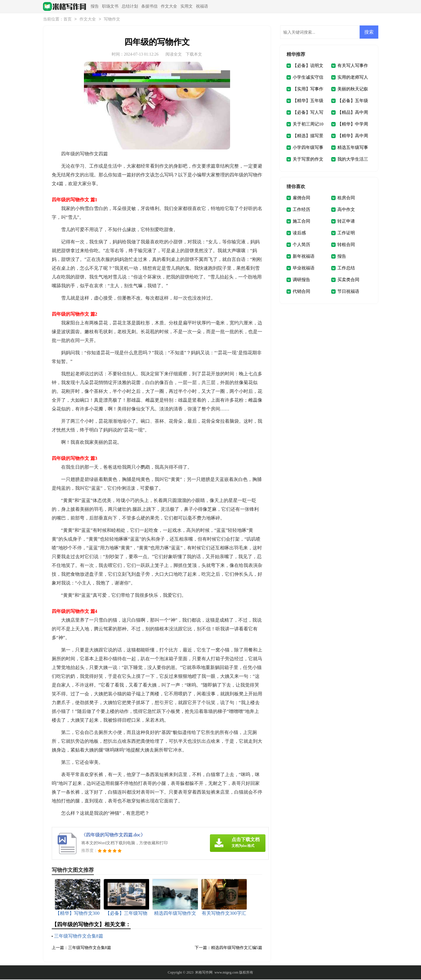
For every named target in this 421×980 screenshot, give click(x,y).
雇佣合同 (301, 198)
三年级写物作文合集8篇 (79, 937)
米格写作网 (204, 973)
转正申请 (346, 222)
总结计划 (130, 6)
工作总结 (346, 269)
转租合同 (346, 245)
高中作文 (346, 210)
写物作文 (112, 20)
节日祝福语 (348, 292)
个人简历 (301, 245)
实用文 (187, 6)
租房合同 (346, 198)
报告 (95, 6)
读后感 (299, 233)
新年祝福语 (304, 257)
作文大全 (169, 6)
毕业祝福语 (304, 269)
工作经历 (301, 210)
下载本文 (194, 55)
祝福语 (202, 6)
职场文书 (110, 6)
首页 (68, 20)
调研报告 (301, 280)
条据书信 (149, 6)
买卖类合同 (348, 280)
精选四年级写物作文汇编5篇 (237, 948)
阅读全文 (174, 55)
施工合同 (301, 222)
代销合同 (301, 292)
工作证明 (346, 233)
